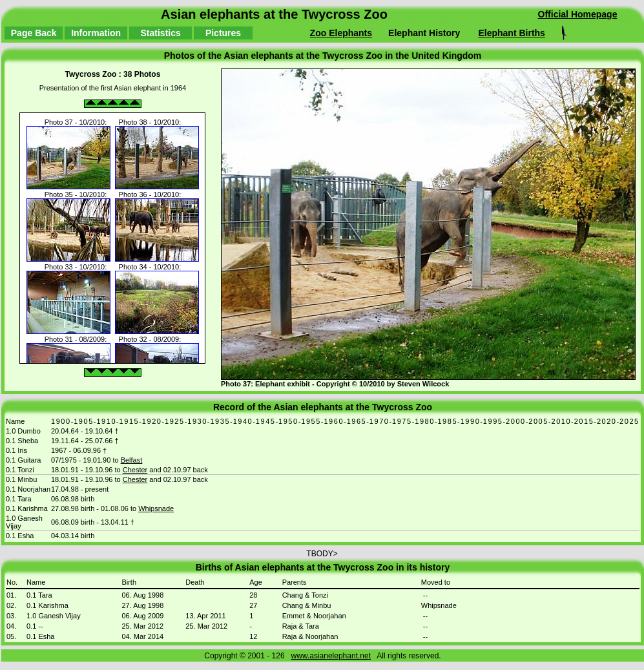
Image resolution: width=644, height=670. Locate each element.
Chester (135, 470)
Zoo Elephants (341, 33)
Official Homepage (578, 14)
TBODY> (322, 607)
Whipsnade (156, 508)
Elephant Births (511, 33)
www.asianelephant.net (331, 656)
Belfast (132, 460)
